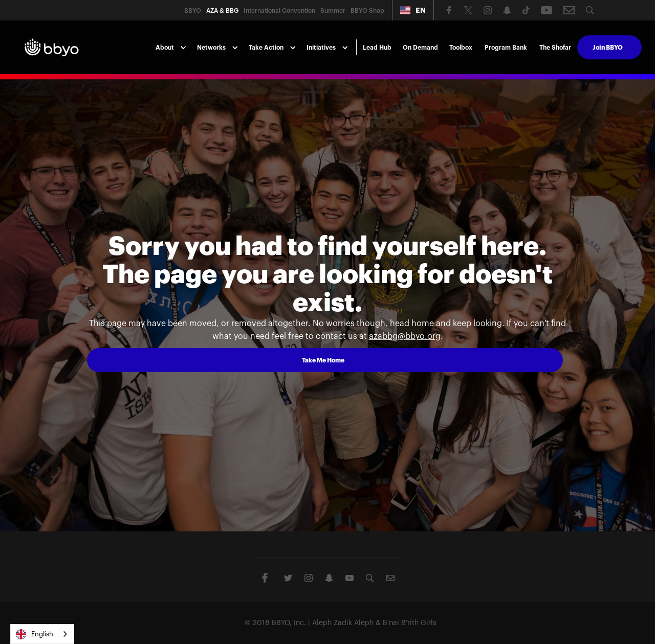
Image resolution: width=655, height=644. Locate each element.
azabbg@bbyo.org (405, 336)
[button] (413, 10)
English (35, 634)
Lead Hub (377, 48)
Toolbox (461, 48)
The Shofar (555, 48)
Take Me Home (323, 360)
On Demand (420, 48)
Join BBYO (608, 48)
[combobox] (42, 634)
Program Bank (506, 48)
